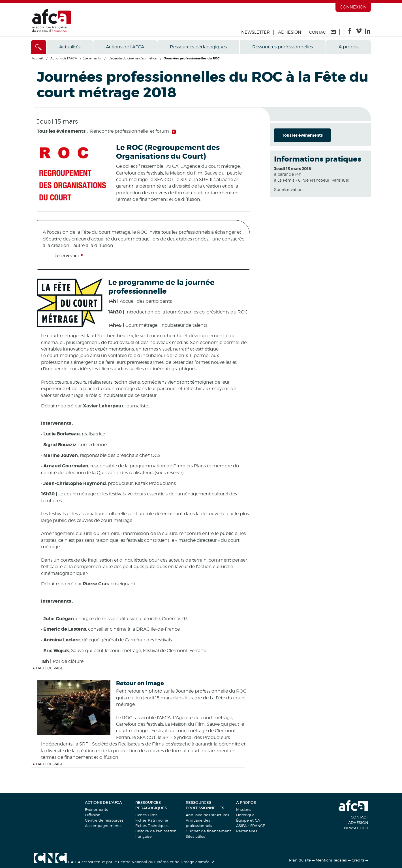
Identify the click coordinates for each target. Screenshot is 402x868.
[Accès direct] (39, 47)
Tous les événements (302, 135)
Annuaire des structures (207, 815)
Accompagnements (103, 826)
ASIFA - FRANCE (251, 826)
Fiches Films (146, 815)
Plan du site (300, 860)
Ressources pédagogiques (198, 47)
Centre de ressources (104, 820)
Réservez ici (66, 256)
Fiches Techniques (152, 826)
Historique (245, 815)
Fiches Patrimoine (152, 820)
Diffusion (93, 815)
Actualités (70, 47)
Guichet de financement (208, 831)
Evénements (96, 809)
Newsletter (255, 32)
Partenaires (247, 831)
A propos (348, 47)
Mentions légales (331, 860)
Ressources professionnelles (283, 47)
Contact (359, 817)
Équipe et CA (248, 820)
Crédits (358, 860)
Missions (244, 809)
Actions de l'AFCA (125, 47)
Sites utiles (195, 836)
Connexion (353, 7)
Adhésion (290, 32)
